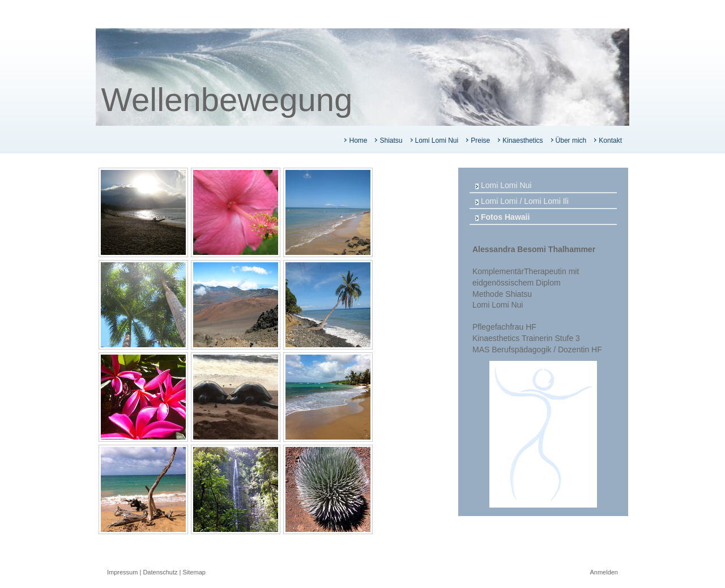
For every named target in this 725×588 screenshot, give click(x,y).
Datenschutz (160, 572)
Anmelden (604, 572)
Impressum (122, 572)
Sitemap (194, 572)
